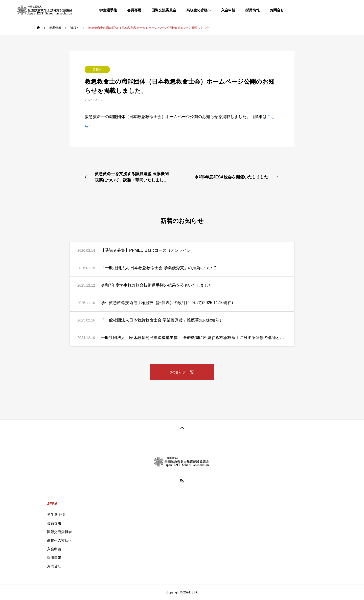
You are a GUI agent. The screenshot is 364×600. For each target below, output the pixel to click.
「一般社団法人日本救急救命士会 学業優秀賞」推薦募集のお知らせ (162, 320)
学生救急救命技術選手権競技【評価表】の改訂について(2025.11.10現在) (167, 303)
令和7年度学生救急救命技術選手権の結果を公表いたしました (157, 285)
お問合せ (277, 10)
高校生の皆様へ (199, 10)
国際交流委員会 (164, 10)
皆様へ (97, 70)
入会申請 (228, 10)
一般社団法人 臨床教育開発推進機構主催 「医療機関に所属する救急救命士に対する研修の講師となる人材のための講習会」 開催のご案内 (194, 338)
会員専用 (134, 10)
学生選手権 (108, 10)
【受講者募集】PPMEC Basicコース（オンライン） (148, 250)
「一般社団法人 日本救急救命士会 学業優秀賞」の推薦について (159, 268)
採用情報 (253, 10)
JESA (52, 504)
